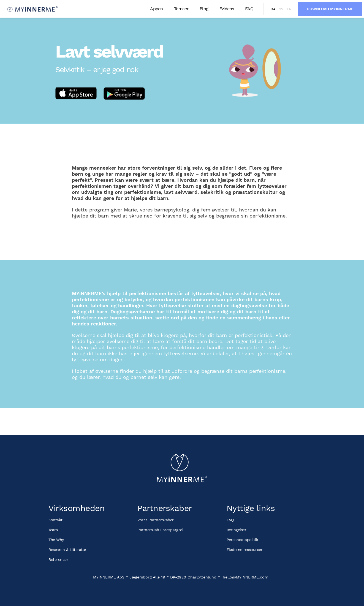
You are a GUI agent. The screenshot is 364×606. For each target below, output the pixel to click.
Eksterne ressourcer (245, 550)
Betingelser (237, 530)
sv (281, 9)
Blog (204, 9)
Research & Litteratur (67, 550)
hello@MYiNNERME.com (245, 577)
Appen (157, 9)
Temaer (181, 9)
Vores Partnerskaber (156, 520)
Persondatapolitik (242, 540)
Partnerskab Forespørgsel (160, 530)
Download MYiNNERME (330, 9)
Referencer (58, 559)
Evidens (227, 9)
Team (53, 530)
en (289, 9)
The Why (56, 540)
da (273, 9)
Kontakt (55, 520)
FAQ (249, 9)
